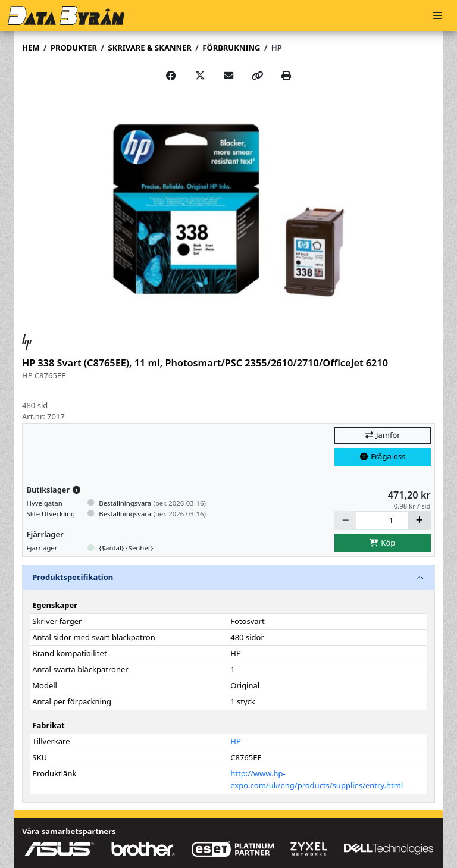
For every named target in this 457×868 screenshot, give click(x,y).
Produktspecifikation (73, 577)
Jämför (382, 435)
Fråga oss (383, 456)
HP (277, 48)
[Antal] (382, 520)
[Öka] (420, 520)
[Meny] (437, 16)
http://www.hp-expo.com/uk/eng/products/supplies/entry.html (317, 779)
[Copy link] (257, 76)
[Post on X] (200, 76)
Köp (383, 543)
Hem (31, 48)
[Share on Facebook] (171, 76)
